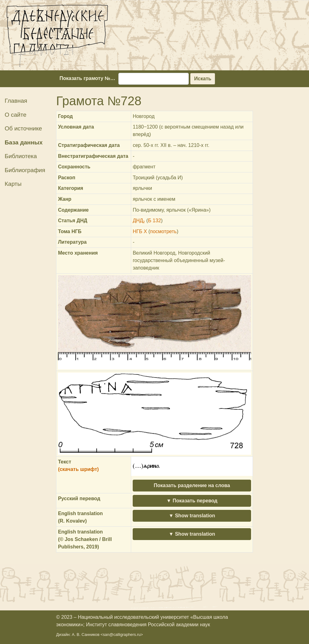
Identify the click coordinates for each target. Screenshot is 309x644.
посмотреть (163, 231)
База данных (24, 142)
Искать (203, 79)
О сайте (16, 115)
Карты (13, 184)
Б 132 (154, 221)
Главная (16, 101)
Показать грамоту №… (87, 78)
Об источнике (23, 128)
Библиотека (21, 156)
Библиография (25, 170)
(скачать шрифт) (78, 469)
